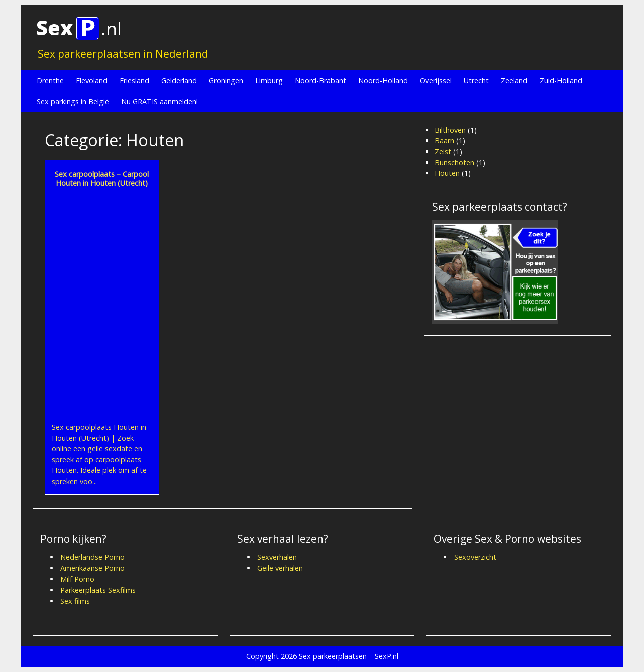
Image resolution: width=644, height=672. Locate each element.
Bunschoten (454, 163)
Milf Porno (77, 579)
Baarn (444, 140)
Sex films (75, 601)
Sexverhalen (277, 557)
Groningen (226, 81)
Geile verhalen (280, 568)
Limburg (269, 81)
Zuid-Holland (561, 81)
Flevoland (92, 81)
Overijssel (436, 81)
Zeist (443, 152)
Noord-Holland (383, 81)
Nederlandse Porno (92, 557)
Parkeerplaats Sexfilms (98, 590)
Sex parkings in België (73, 101)
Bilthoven (450, 130)
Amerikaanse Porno (92, 568)
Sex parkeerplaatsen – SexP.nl (349, 656)
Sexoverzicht (475, 557)
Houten (447, 173)
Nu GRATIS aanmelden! (159, 101)
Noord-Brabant (320, 81)
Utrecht (476, 81)
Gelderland (179, 81)
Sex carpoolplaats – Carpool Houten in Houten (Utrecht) (102, 179)
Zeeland (514, 81)
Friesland (134, 81)
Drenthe (50, 81)
